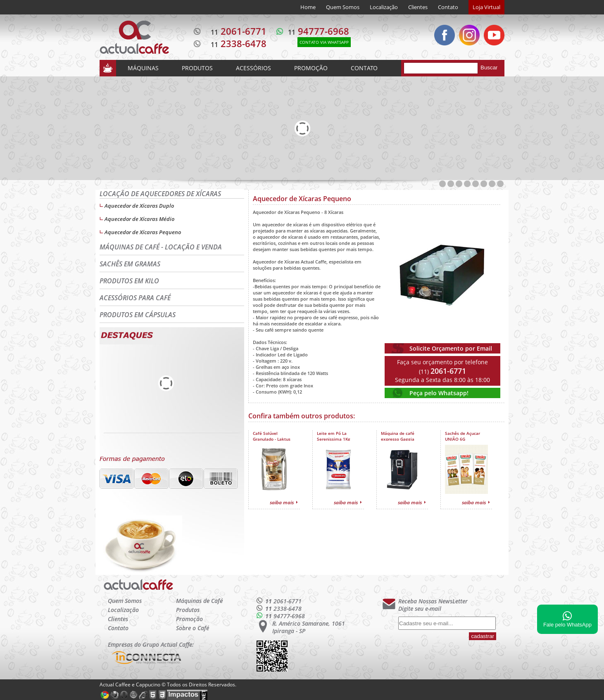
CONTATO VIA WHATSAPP (324, 42)
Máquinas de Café (199, 601)
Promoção (189, 619)
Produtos (188, 610)
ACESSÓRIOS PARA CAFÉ (135, 298)
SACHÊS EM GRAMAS (130, 264)
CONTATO (364, 68)
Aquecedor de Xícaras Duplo (139, 206)
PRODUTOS (197, 68)
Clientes (418, 7)
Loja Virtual (486, 7)
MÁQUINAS (143, 68)
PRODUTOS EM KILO (129, 281)
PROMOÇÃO (311, 68)
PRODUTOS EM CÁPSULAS (138, 315)
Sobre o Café (193, 628)
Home (308, 7)
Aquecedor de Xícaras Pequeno (143, 232)
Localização (384, 7)
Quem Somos (343, 7)
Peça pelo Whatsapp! (439, 393)
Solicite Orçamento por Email (451, 348)
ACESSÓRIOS (253, 68)
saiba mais (282, 502)
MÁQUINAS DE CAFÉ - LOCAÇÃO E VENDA (161, 247)
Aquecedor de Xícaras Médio (139, 219)
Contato (448, 7)
